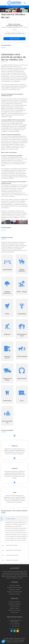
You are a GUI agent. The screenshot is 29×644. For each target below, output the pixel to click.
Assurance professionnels (15, 592)
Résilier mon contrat (14, 610)
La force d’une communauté (10, 555)
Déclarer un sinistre (14, 602)
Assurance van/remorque (14, 587)
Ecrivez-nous (15, 626)
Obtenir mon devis (15, 39)
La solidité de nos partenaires (10, 560)
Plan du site (15, 612)
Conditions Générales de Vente (14, 642)
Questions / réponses (15, 604)
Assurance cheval (15, 585)
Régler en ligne (15, 608)
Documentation (15, 606)
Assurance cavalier (15, 590)
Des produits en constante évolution (12, 550)
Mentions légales (19, 640)
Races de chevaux (15, 594)
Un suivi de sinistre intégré (10, 545)
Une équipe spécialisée (9, 519)
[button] (3, 641)
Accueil (8, 7)
